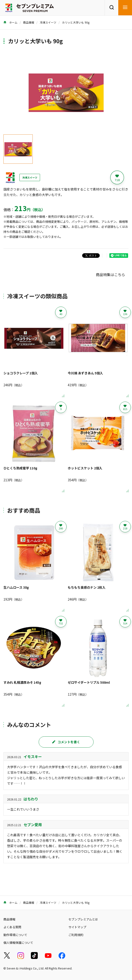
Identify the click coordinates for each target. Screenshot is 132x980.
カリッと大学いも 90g (76, 22)
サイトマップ (77, 927)
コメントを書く (66, 742)
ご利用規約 (76, 935)
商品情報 (29, 22)
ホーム (10, 22)
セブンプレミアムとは (83, 919)
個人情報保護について (18, 943)
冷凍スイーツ (48, 22)
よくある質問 (12, 927)
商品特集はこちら (110, 275)
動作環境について (15, 935)
